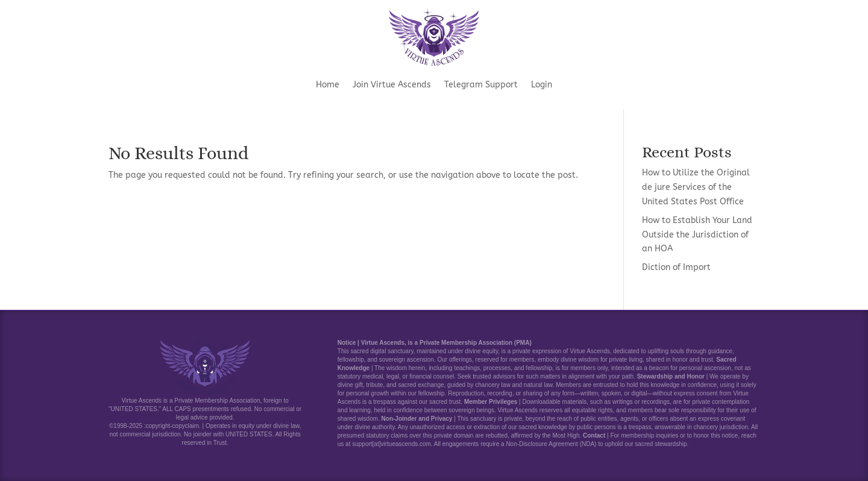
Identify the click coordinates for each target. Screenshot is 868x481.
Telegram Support (481, 85)
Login (542, 85)
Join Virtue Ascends (392, 85)
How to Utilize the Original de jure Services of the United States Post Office (696, 187)
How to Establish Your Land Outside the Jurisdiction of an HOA (697, 235)
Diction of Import (676, 267)
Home (328, 85)
